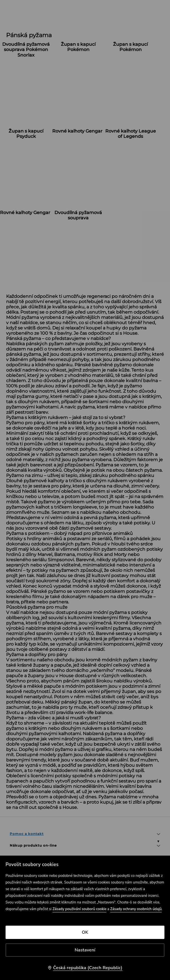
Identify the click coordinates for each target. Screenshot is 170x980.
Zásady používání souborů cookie (79, 909)
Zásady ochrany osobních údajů (136, 909)
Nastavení (85, 950)
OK (85, 932)
